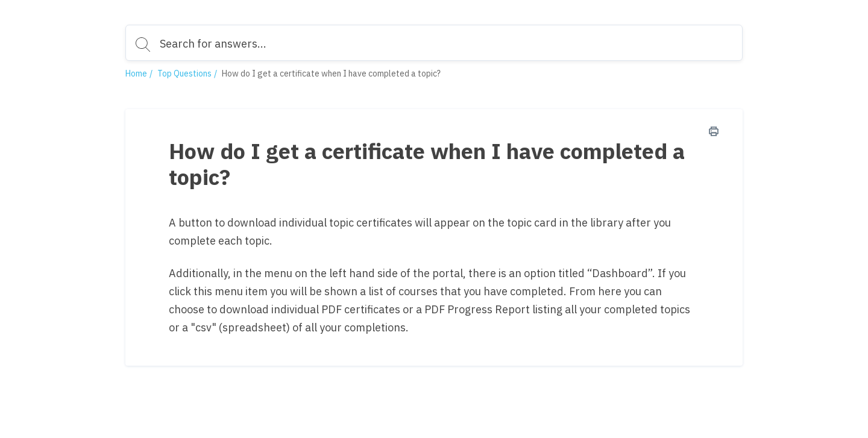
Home (136, 74)
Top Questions (184, 74)
